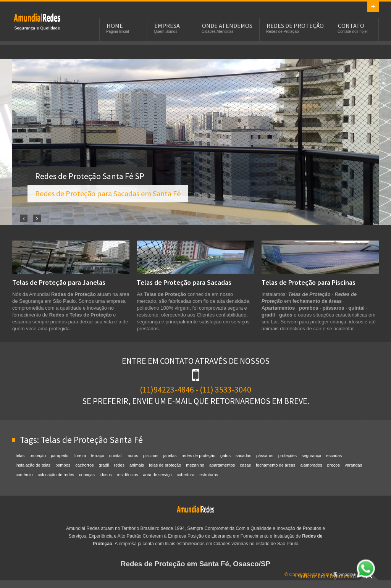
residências (128, 475)
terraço (98, 456)
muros (132, 456)
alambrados (311, 465)
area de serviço (157, 475)
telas (20, 456)
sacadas (243, 456)
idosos (106, 475)
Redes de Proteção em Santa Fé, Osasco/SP (195, 564)
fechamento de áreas (275, 465)
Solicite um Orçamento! (336, 576)
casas (245, 465)
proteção (38, 456)
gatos (225, 456)
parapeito (60, 456)
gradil (104, 465)
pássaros (265, 456)
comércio (24, 475)
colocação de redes (56, 475)
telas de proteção (165, 465)
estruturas (209, 475)
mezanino (195, 465)
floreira (80, 456)
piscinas (151, 456)
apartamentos (222, 465)
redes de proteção (198, 456)
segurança (311, 456)
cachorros (84, 465)
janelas (170, 456)
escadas (334, 456)
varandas (353, 465)
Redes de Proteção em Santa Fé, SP (37, 21)
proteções (288, 456)
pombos (63, 465)
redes (119, 465)
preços (334, 465)
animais (137, 465)
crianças (87, 475)
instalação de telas (33, 465)
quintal (115, 456)
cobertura (186, 475)
